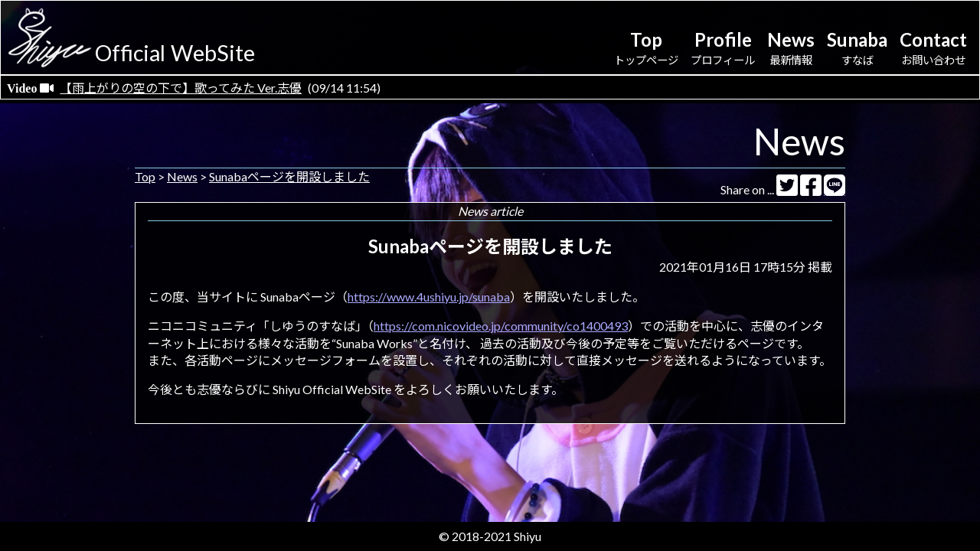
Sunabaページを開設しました (289, 176)
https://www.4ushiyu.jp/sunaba (429, 297)
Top (145, 176)
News (182, 176)
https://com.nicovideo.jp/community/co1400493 (501, 326)
